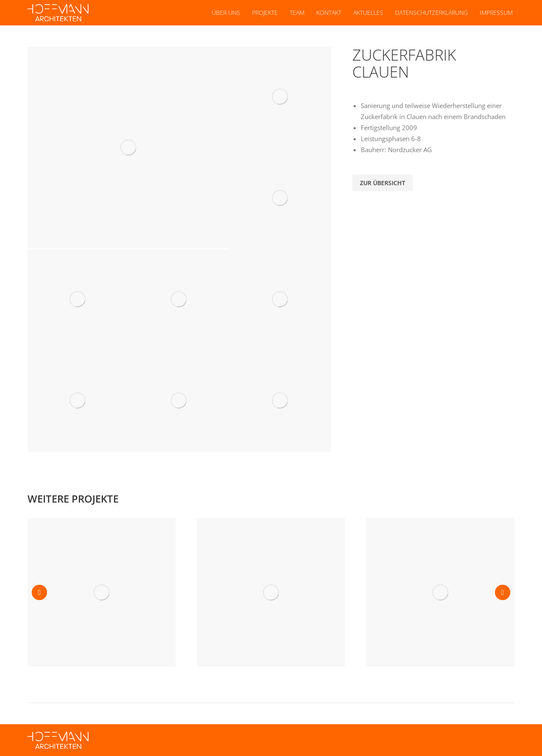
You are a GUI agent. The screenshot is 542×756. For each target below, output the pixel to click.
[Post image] (102, 592)
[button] (39, 592)
